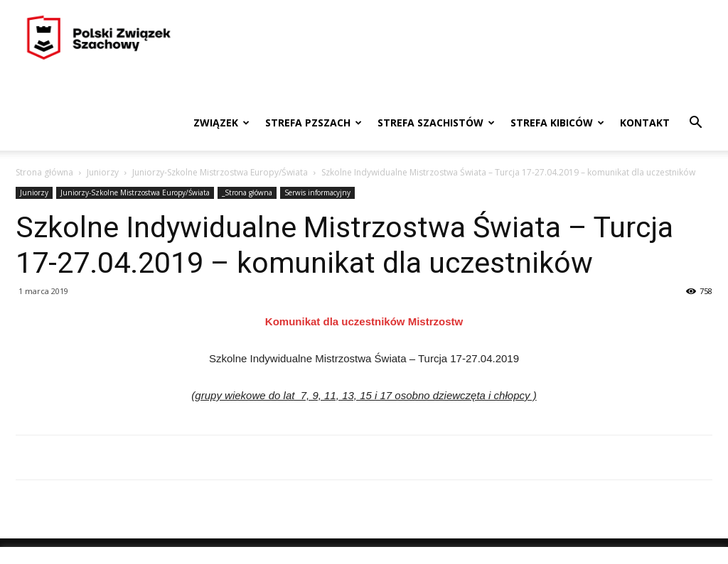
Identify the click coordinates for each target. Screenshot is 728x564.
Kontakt (645, 123)
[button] (695, 124)
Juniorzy (103, 172)
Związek (221, 123)
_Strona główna (247, 192)
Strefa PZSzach (314, 123)
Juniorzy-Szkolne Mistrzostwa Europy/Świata (220, 172)
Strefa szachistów (436, 123)
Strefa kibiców (557, 123)
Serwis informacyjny (317, 192)
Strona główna (44, 172)
